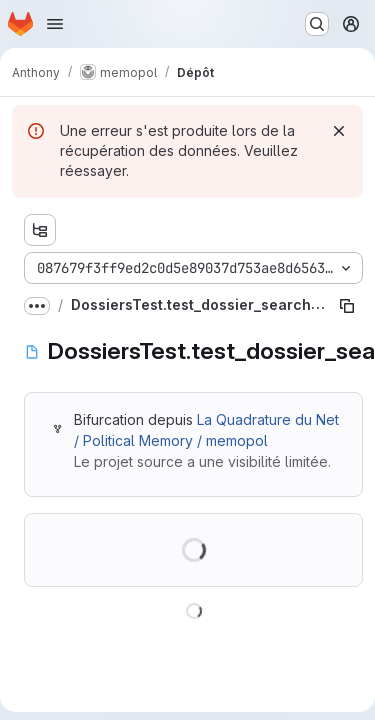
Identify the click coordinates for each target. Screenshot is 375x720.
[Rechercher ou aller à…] (317, 24)
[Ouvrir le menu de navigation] (55, 24)
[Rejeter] (339, 131)
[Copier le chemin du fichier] (347, 306)
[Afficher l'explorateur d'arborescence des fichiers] (40, 230)
